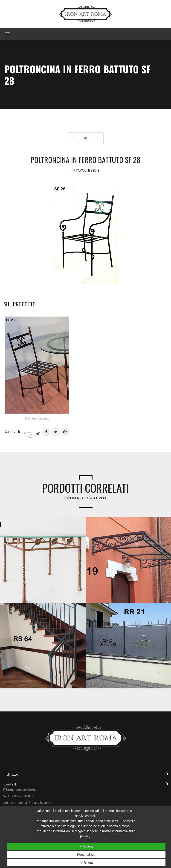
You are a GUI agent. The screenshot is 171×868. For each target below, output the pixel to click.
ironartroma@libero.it (23, 789)
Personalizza (86, 855)
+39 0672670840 (20, 796)
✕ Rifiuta (86, 862)
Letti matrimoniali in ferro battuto (27, 802)
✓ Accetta (86, 846)
